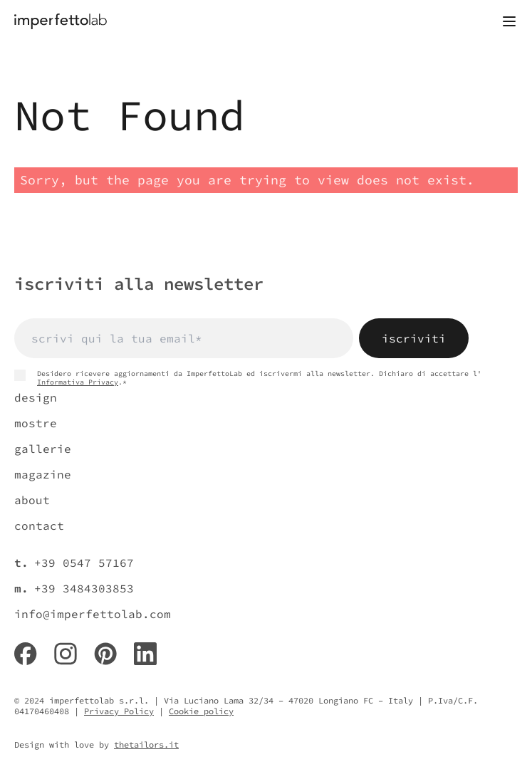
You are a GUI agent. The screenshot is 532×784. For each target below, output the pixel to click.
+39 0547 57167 (84, 563)
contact (39, 526)
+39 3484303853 (84, 588)
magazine (43, 474)
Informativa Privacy (78, 382)
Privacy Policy (119, 711)
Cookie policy (201, 711)
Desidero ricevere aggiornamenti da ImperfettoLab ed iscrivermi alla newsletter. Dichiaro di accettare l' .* (248, 378)
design (36, 397)
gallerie (43, 449)
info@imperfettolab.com (93, 614)
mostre (36, 423)
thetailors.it (146, 744)
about (32, 500)
